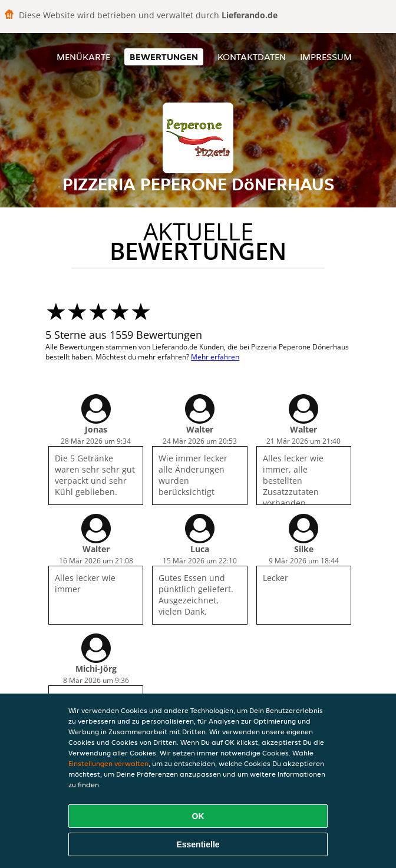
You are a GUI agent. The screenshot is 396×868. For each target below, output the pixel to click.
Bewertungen (164, 57)
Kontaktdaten (252, 57)
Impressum (326, 57)
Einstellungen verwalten (108, 763)
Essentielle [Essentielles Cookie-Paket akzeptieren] (198, 844)
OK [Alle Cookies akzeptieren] (198, 816)
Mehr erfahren (215, 357)
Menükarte (83, 57)
